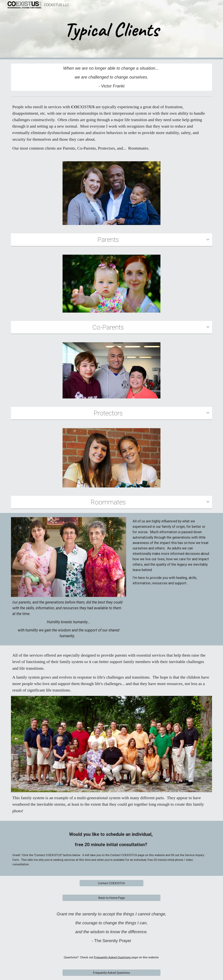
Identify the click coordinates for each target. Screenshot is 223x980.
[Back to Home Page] (111, 898)
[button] (208, 240)
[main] (111, 30)
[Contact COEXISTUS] (111, 883)
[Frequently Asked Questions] (111, 973)
